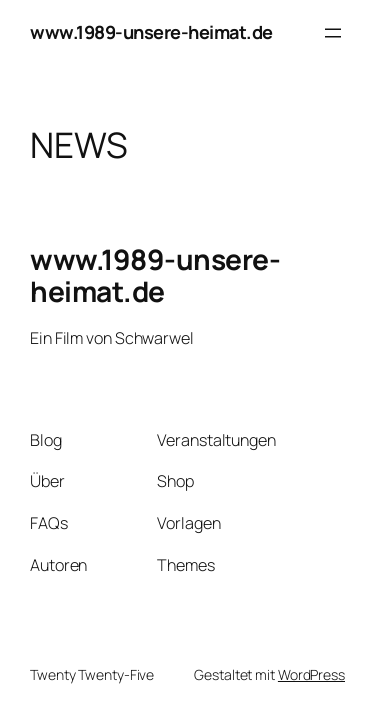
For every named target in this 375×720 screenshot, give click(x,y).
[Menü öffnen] (333, 33)
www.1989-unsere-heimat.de (151, 32)
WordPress (311, 674)
